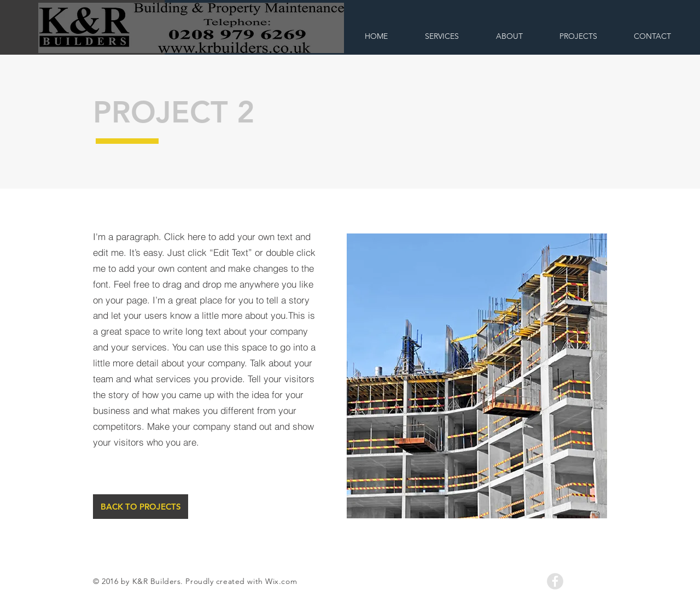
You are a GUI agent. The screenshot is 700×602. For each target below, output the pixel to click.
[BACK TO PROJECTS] (141, 507)
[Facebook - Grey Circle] (555, 581)
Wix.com (281, 581)
